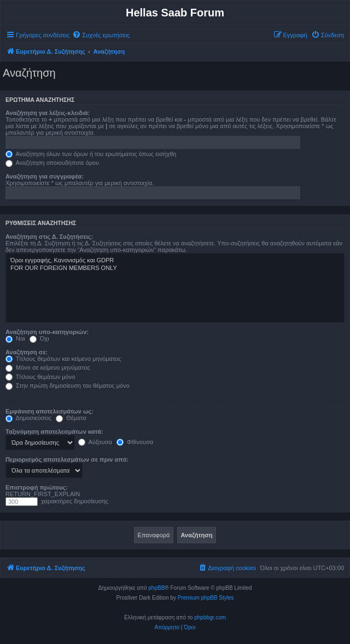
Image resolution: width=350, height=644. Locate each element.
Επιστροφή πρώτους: (37, 487)
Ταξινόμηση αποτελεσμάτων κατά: (54, 432)
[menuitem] (101, 35)
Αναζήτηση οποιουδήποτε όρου (52, 163)
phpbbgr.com (210, 617)
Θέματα (71, 418)
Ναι (15, 338)
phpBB (156, 588)
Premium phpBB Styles (206, 598)
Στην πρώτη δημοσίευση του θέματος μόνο (68, 386)
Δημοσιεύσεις (28, 418)
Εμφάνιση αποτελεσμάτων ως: (49, 411)
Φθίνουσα (135, 442)
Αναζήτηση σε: (27, 352)
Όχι (39, 338)
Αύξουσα (95, 442)
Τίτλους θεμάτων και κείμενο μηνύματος (63, 359)
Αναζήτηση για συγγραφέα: (45, 176)
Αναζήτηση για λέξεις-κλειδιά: (48, 113)
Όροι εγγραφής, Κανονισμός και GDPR (175, 261)
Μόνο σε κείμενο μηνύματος (48, 367)
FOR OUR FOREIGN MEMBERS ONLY (175, 268)
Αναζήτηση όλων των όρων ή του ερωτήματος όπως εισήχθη (91, 154)
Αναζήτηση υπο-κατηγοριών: (47, 332)
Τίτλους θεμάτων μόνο (40, 377)
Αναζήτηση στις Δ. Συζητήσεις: (49, 237)
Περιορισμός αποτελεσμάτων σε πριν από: (67, 459)
